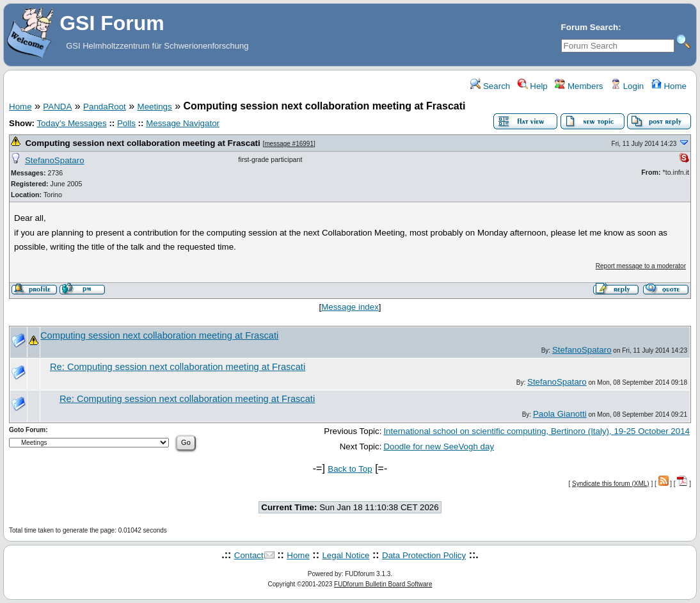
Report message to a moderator (641, 266)
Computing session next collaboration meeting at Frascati (142, 143)
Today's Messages (71, 123)
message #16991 (289, 144)
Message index (350, 307)
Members (579, 86)
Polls (126, 123)
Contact (249, 555)
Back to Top (350, 469)
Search (490, 86)
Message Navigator (183, 123)
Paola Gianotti (560, 414)
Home (669, 86)
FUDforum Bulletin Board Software (383, 584)
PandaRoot (105, 107)
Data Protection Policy (424, 555)
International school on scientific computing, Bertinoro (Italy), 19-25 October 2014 (537, 431)
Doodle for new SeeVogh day (439, 446)
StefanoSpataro (55, 160)
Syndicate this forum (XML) (611, 484)
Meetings (155, 107)
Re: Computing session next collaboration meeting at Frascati (178, 367)
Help (533, 86)
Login (627, 86)
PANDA (57, 107)
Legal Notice (346, 555)
